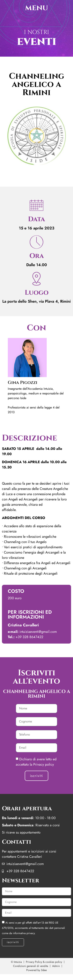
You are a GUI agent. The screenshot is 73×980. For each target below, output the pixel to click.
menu (36, 8)
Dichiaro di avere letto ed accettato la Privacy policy (36, 762)
